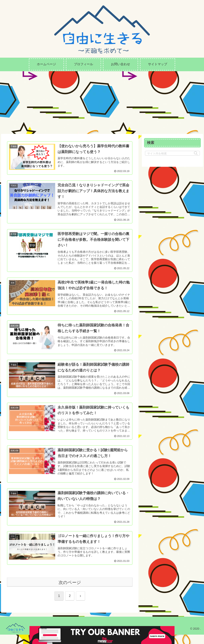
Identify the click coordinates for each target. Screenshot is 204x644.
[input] (172, 153)
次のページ (70, 592)
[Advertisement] (102, 101)
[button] (196, 153)
